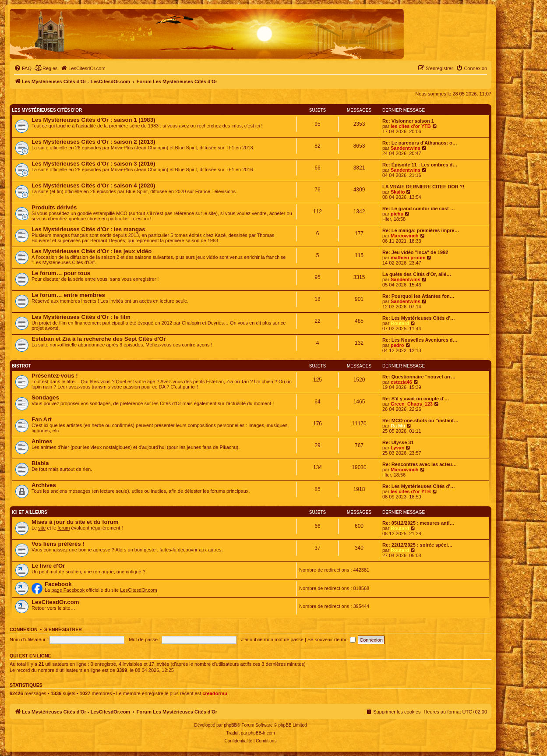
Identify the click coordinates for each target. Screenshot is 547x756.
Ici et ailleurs (30, 512)
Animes (42, 441)
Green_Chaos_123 (412, 404)
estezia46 (401, 382)
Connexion (24, 629)
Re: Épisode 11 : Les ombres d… (420, 165)
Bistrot (21, 366)
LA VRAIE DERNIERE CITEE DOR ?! (423, 187)
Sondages (45, 397)
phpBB (230, 725)
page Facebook (68, 590)
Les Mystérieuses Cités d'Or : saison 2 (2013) (93, 142)
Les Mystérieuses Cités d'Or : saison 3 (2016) (93, 164)
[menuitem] (23, 68)
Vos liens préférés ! (58, 544)
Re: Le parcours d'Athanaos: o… (420, 143)
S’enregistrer (63, 629)
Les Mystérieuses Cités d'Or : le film (81, 317)
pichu (397, 214)
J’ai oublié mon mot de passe (272, 639)
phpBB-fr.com (262, 733)
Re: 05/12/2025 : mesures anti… (418, 523)
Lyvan (397, 448)
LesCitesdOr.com (138, 590)
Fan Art (42, 419)
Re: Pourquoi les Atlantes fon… (418, 296)
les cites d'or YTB (411, 126)
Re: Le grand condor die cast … (419, 208)
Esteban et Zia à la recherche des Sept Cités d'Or (99, 339)
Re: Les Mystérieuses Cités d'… (419, 318)
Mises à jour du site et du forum (75, 522)
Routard (400, 323)
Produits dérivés (54, 207)
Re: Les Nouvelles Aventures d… (420, 340)
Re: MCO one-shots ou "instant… (420, 420)
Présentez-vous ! (55, 376)
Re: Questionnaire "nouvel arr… (419, 377)
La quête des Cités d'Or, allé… (417, 274)
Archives (44, 485)
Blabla (40, 463)
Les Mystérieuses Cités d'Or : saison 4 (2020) (93, 185)
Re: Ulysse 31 (398, 442)
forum (64, 528)
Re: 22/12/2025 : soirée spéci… (417, 545)
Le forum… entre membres (68, 295)
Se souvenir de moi (332, 639)
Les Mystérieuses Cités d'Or (47, 110)
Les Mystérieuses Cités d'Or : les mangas (88, 229)
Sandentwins (406, 148)
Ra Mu (398, 426)
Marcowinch (405, 236)
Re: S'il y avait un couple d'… (416, 399)
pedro (397, 345)
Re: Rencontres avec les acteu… (420, 464)
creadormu (215, 693)
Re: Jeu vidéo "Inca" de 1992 (415, 252)
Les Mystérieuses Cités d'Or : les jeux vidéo (92, 251)
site (42, 528)
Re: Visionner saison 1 (408, 121)
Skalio (398, 192)
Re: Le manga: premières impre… (421, 230)
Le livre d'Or (48, 566)
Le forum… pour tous (61, 273)
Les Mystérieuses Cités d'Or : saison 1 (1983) (93, 120)
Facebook (58, 584)
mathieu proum (408, 258)
